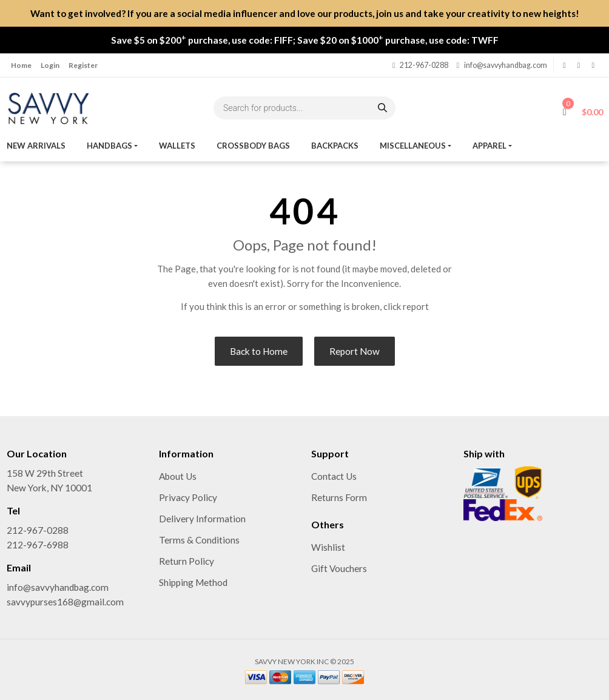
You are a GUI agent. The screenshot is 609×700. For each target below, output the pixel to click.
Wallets (177, 146)
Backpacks (335, 146)
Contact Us (334, 476)
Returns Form (339, 497)
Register (83, 65)
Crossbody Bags (253, 146)
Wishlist (328, 547)
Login (50, 65)
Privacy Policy (188, 497)
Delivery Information (202, 519)
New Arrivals (36, 146)
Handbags (109, 146)
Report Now (355, 351)
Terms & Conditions (199, 540)
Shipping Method (193, 582)
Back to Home (259, 351)
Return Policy (187, 561)
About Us (178, 476)
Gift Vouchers (339, 568)
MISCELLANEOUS (413, 146)
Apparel (490, 146)
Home (21, 65)
